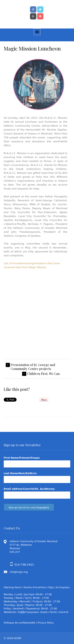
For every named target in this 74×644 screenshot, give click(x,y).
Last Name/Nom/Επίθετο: (20, 473)
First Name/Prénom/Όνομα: (22, 458)
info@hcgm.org (19, 572)
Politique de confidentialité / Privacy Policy (29, 623)
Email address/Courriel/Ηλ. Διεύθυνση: (29, 489)
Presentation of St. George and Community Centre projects (33, 367)
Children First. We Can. (44, 374)
